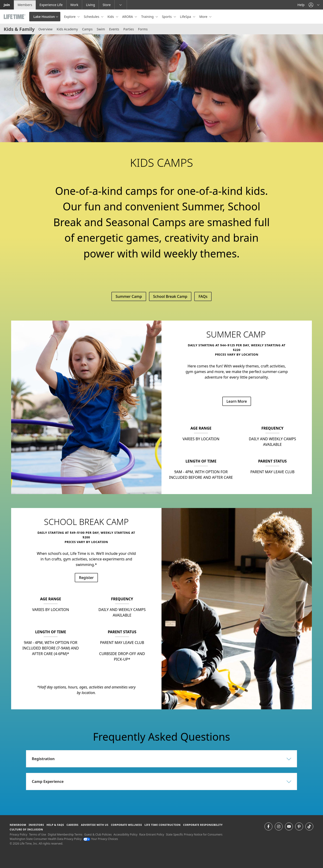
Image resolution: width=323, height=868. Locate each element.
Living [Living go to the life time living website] (90, 5)
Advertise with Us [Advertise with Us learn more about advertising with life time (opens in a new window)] (95, 825)
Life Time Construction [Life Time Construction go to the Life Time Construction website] (163, 825)
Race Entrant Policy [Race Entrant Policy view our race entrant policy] (152, 834)
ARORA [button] (128, 17)
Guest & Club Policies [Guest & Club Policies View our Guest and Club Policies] (98, 834)
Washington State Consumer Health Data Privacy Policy (46, 839)
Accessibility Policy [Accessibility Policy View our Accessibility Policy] (125, 834)
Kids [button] (111, 17)
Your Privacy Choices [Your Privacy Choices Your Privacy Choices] (101, 839)
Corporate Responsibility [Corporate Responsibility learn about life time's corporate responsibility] (203, 825)
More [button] (204, 17)
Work (74, 5)
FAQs (203, 296)
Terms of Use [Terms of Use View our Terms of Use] (37, 834)
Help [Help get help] (301, 5)
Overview (45, 29)
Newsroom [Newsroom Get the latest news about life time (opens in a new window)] (18, 825)
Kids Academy (67, 29)
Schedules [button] (92, 17)
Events (114, 29)
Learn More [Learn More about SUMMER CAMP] (237, 401)
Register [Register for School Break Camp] (86, 578)
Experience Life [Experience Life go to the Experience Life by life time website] (51, 5)
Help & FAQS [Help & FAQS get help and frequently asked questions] (55, 825)
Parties (128, 29)
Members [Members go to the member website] (25, 5)
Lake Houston (44, 17)
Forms (143, 29)
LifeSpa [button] (186, 17)
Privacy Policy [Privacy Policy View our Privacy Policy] (19, 834)
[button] (314, 5)
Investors (36, 825)
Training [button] (148, 17)
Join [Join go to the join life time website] (7, 5)
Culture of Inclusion (26, 829)
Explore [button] (70, 17)
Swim (101, 29)
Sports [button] (167, 17)
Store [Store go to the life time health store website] (107, 5)
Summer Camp (129, 296)
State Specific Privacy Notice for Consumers (194, 834)
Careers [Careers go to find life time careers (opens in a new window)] (73, 825)
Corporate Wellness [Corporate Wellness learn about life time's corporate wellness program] (126, 825)
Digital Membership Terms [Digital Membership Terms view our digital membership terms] (65, 834)
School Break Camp (170, 296)
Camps (87, 29)
